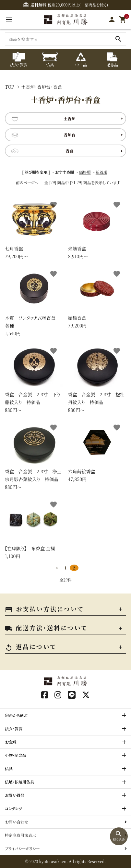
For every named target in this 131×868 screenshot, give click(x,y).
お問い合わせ (17, 822)
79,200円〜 (34, 229)
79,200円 (97, 298)
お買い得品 (15, 795)
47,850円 (97, 451)
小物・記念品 (16, 755)
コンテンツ (13, 808)
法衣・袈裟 (14, 728)
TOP (10, 87)
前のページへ (27, 182)
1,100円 (34, 528)
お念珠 (11, 742)
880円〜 (34, 379)
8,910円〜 (97, 229)
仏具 (9, 768)
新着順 (101, 172)
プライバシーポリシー (22, 848)
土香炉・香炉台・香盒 (42, 87)
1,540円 (34, 302)
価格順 (85, 172)
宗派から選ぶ (16, 715)
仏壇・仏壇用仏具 (19, 782)
